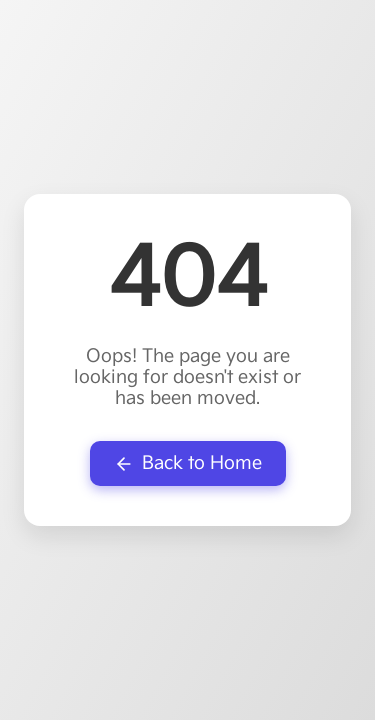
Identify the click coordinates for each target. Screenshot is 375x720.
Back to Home (188, 463)
